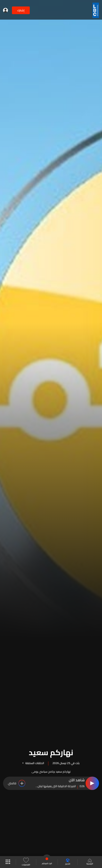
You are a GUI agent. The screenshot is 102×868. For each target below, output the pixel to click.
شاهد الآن (77, 780)
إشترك (21, 10)
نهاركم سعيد (51, 752)
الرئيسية (90, 862)
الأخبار (68, 862)
